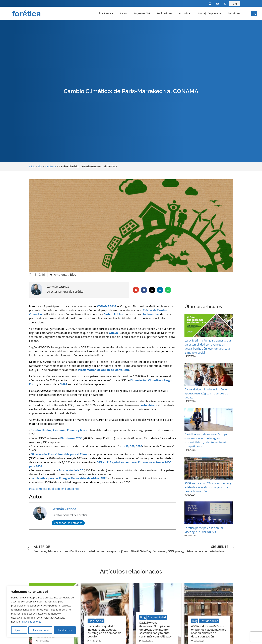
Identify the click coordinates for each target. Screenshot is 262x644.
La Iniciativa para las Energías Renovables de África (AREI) (69, 478)
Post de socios (209, 621)
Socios (123, 13)
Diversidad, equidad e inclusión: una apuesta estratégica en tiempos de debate (207, 393)
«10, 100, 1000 (133, 446)
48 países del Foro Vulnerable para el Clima (59, 454)
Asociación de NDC (71, 470)
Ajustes (19, 630)
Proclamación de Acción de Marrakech (104, 370)
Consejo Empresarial (210, 13)
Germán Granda (64, 509)
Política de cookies (31, 622)
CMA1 (63, 384)
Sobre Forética (105, 13)
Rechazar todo (40, 630)
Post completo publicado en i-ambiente (54, 489)
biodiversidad (151, 314)
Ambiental (51, 166)
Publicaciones (165, 13)
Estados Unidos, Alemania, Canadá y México (60, 430)
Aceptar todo (65, 630)
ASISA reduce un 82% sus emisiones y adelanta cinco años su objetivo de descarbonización (208, 487)
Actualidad (185, 13)
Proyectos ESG (142, 13)
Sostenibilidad (157, 617)
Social (100, 621)
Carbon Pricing (113, 314)
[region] (43, 612)
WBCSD (113, 333)
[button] (254, 13)
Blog (40, 166)
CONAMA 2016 (107, 306)
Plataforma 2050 (71, 438)
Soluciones (234, 13)
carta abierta (149, 405)
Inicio (32, 166)
